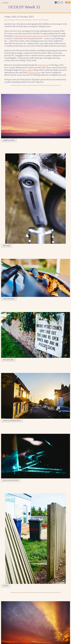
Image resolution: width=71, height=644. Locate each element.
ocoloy (17, 20)
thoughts (29, 20)
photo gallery (27, 70)
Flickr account (35, 72)
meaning (11, 20)
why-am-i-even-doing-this (40, 20)
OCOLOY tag (43, 65)
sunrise (22, 20)
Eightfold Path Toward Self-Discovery (29, 36)
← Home (5, 2)
